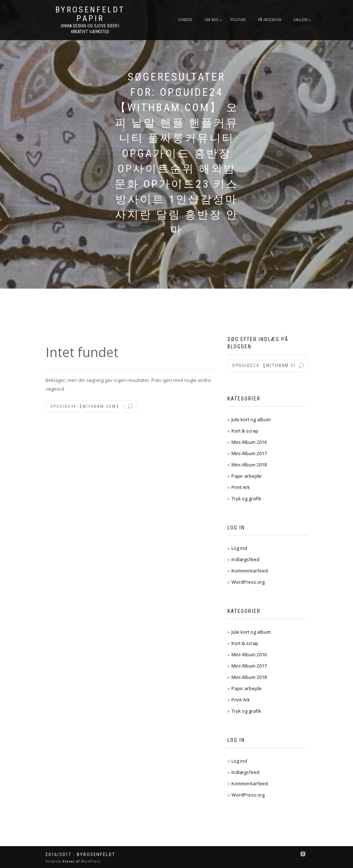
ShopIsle (54, 861)
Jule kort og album (251, 419)
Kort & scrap (245, 431)
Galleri (300, 20)
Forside (185, 20)
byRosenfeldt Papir (90, 14)
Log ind (239, 548)
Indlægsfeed (245, 559)
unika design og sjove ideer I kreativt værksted (90, 29)
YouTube (238, 20)
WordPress (90, 861)
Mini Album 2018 (249, 465)
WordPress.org (248, 582)
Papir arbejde (247, 476)
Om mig (211, 20)
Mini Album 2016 (249, 442)
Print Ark (241, 487)
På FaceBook (270, 20)
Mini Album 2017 (249, 453)
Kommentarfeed (250, 571)
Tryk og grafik (246, 498)
